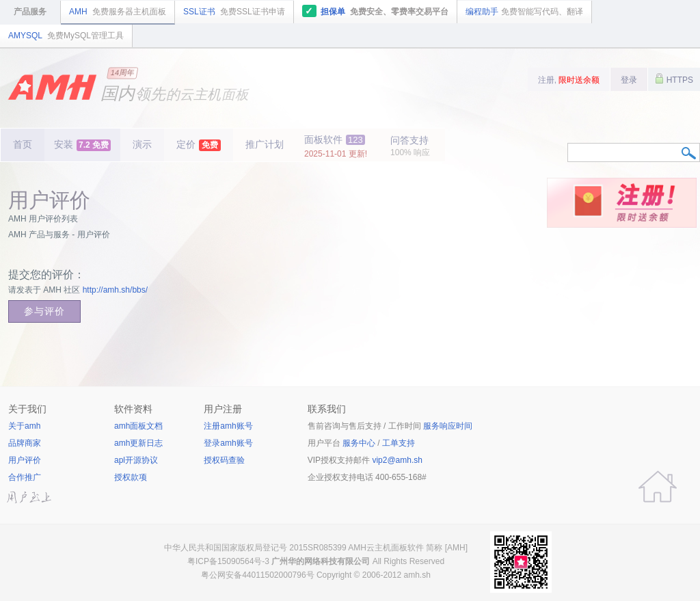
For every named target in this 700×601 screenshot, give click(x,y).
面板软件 (336, 146)
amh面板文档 (138, 426)
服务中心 (359, 443)
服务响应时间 (448, 426)
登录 (629, 80)
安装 (82, 145)
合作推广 (25, 477)
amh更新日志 (138, 443)
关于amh (24, 426)
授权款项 (131, 477)
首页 (23, 144)
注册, (569, 80)
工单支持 (399, 443)
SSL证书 (234, 12)
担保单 (376, 11)
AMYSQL (66, 36)
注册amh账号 (228, 426)
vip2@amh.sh (397, 460)
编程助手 (524, 12)
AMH (118, 12)
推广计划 (265, 144)
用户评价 (25, 460)
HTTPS (674, 79)
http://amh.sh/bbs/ (115, 290)
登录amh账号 (228, 443)
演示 (142, 144)
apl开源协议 (136, 460)
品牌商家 (25, 443)
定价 (199, 145)
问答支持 (410, 146)
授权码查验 (224, 460)
